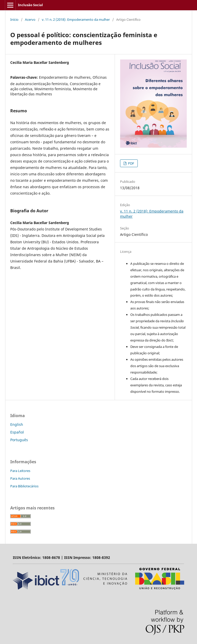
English (17, 424)
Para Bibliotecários (24, 486)
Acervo (30, 19)
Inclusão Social (30, 5)
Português (19, 440)
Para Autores (20, 478)
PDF (131, 163)
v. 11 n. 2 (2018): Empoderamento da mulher (76, 19)
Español (17, 432)
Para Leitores (20, 471)
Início (14, 19)
